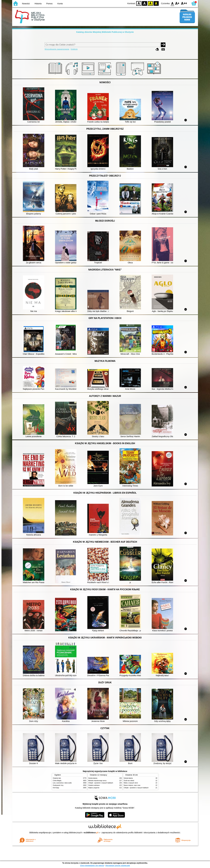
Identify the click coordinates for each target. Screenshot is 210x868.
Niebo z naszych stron (131, 783)
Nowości (26, 4)
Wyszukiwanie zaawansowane (57, 49)
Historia (38, 4)
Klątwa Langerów (94, 788)
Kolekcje (74, 49)
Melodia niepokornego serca (97, 781)
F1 (177, 3)
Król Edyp (56, 788)
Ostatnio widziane (94, 785)
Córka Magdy (57, 781)
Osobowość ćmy (58, 785)
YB (150, 3)
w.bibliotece (91, 833)
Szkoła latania (93, 778)
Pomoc (50, 4)
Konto (60, 4)
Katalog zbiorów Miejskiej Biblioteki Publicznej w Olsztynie (105, 32)
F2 (184, 3)
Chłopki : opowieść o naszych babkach (101, 783)
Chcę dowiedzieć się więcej (92, 865)
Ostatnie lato (57, 778)
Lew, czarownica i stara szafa (62, 783)
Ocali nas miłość (129, 781)
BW (145, 3)
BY (156, 3)
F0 (172, 3)
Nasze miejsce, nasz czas (132, 785)
